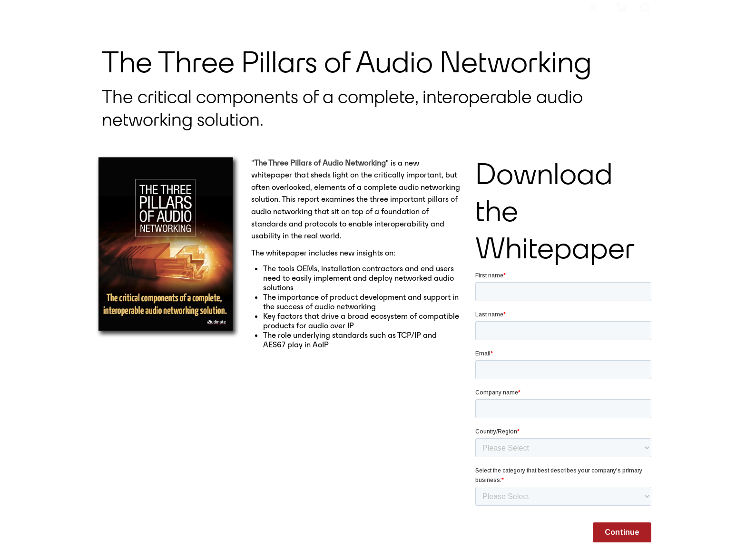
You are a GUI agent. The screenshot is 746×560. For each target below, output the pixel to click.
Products (278, 6)
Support (374, 6)
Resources (327, 6)
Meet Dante (226, 6)
